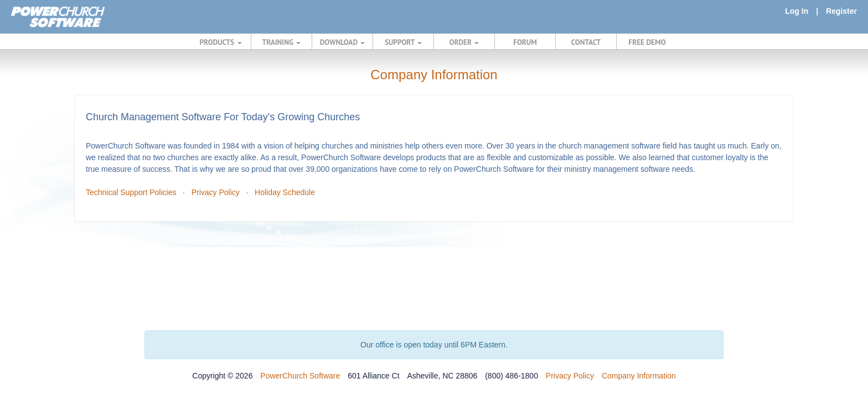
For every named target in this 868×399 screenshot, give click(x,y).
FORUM (525, 42)
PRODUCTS (221, 42)
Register (841, 11)
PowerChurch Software (300, 376)
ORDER (464, 42)
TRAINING (282, 42)
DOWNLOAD (342, 42)
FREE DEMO (647, 42)
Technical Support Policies (131, 192)
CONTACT (586, 42)
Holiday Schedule (285, 192)
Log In (797, 11)
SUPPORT (403, 42)
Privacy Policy (216, 192)
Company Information (639, 376)
